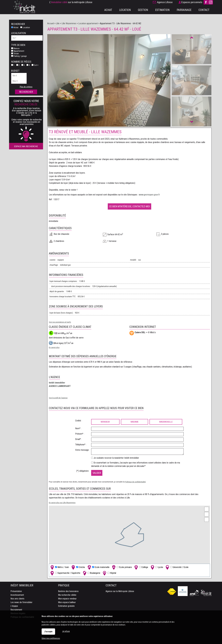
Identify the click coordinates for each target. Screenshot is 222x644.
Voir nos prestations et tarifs (60, 322)
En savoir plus (54, 347)
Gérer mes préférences (51, 638)
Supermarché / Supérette (65, 573)
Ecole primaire (122, 567)
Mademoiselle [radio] (166, 422)
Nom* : (78, 428)
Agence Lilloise (165, 2)
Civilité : (79, 421)
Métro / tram (59, 567)
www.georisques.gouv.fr (149, 195)
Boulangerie (91, 573)
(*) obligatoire (82, 471)
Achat (15, 27)
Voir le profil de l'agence (58, 398)
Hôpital (109, 573)
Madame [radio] (135, 422)
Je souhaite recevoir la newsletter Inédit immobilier (116, 458)
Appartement (18, 51)
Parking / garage (19, 56)
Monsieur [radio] (105, 422)
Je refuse (66, 631)
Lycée (157, 567)
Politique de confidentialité (135, 482)
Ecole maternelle (98, 567)
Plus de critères (26, 87)
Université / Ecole (177, 567)
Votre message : (82, 450)
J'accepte (48, 632)
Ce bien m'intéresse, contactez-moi (129, 206)
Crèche (78, 567)
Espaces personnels (192, 2)
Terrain (15, 54)
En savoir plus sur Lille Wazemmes (62, 503)
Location (25, 27)
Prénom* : (80, 434)
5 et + (35, 65)
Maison (15, 48)
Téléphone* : (81, 445)
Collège (141, 567)
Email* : (79, 439)
